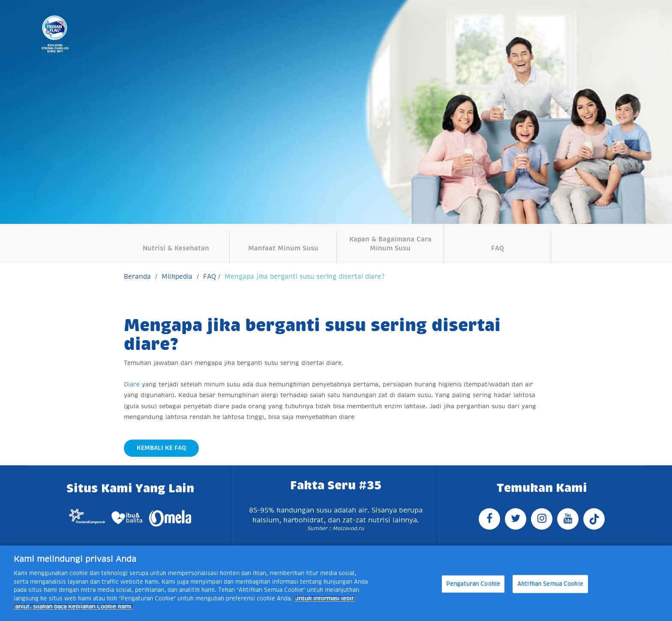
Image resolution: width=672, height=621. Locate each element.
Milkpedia (177, 276)
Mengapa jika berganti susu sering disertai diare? (304, 276)
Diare (132, 384)
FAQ (498, 248)
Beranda (137, 276)
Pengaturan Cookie (473, 584)
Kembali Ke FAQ (161, 448)
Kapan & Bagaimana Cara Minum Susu (390, 244)
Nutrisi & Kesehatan (176, 248)
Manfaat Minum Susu (283, 248)
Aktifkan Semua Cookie (550, 584)
